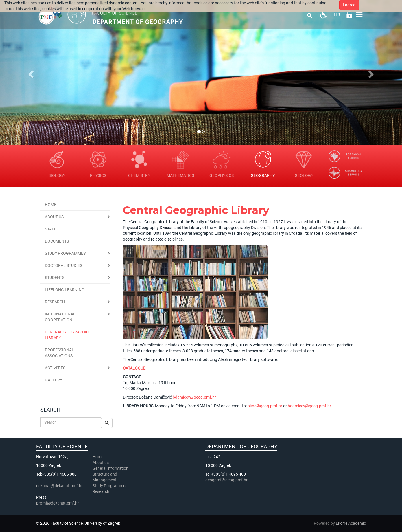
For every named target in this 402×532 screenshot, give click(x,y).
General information (110, 468)
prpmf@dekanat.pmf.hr (58, 503)
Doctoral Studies (63, 265)
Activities (55, 368)
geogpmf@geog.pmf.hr (226, 480)
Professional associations (59, 353)
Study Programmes (110, 486)
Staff (51, 229)
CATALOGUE (134, 368)
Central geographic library (67, 335)
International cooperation (60, 317)
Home (51, 205)
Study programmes (65, 253)
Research (55, 302)
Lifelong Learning (65, 290)
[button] (30, 72)
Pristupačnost (323, 15)
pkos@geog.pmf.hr (265, 406)
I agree (349, 5)
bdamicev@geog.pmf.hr (194, 397)
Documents (57, 241)
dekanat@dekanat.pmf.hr (59, 486)
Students (55, 278)
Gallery (54, 380)
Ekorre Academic (351, 523)
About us (54, 217)
